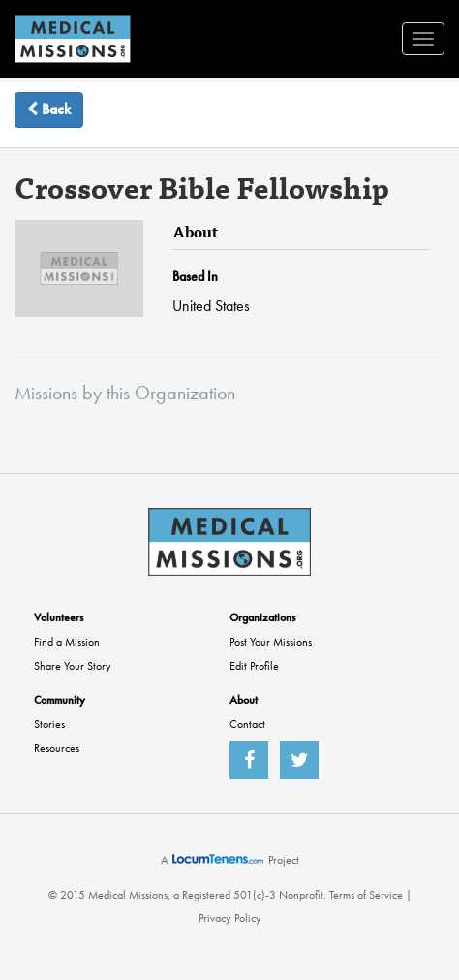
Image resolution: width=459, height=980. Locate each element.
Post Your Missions (271, 642)
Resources (57, 748)
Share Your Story (73, 666)
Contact (247, 724)
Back (49, 109)
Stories (49, 724)
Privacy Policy (230, 918)
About (244, 700)
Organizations (262, 617)
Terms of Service (366, 895)
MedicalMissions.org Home (229, 542)
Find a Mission (67, 642)
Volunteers (59, 617)
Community (60, 700)
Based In (195, 276)
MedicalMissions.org (73, 39)
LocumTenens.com (218, 859)
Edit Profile (254, 666)
